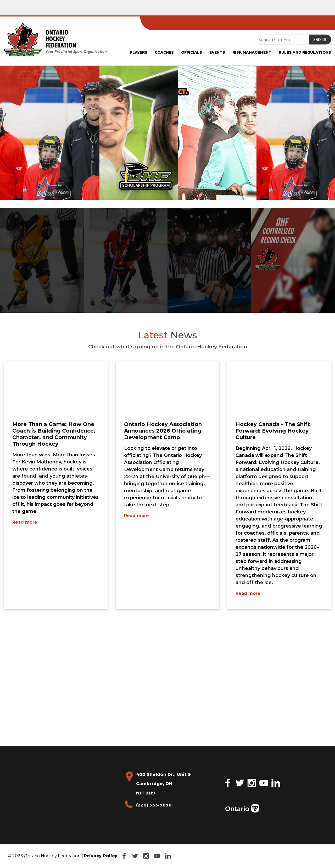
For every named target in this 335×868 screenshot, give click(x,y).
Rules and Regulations (305, 52)
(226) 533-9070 (154, 805)
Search (319, 40)
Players (139, 52)
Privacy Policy (101, 856)
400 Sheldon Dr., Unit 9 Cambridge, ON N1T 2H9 (163, 784)
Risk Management (252, 52)
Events (217, 52)
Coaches (164, 52)
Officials (192, 52)
